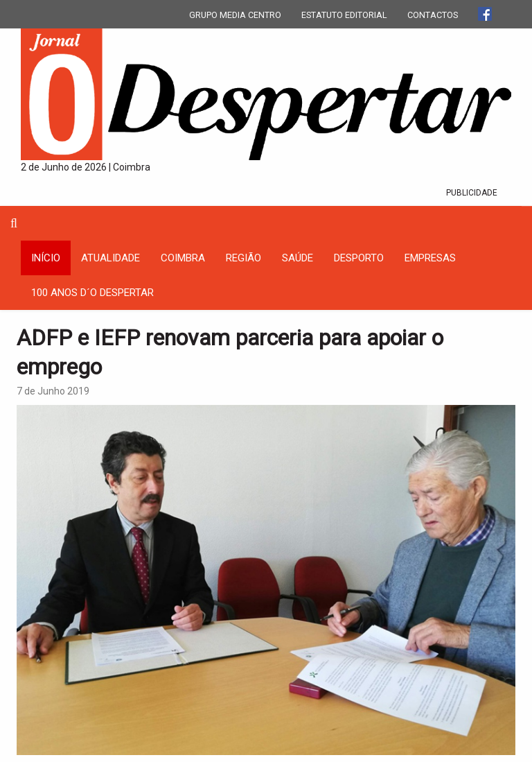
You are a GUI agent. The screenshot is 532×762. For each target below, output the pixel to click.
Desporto (359, 258)
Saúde (298, 258)
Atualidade (110, 258)
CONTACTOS (433, 15)
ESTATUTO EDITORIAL (344, 15)
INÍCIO (46, 258)
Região (243, 258)
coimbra (183, 258)
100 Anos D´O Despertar (92, 293)
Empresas (430, 258)
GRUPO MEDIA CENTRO (235, 15)
